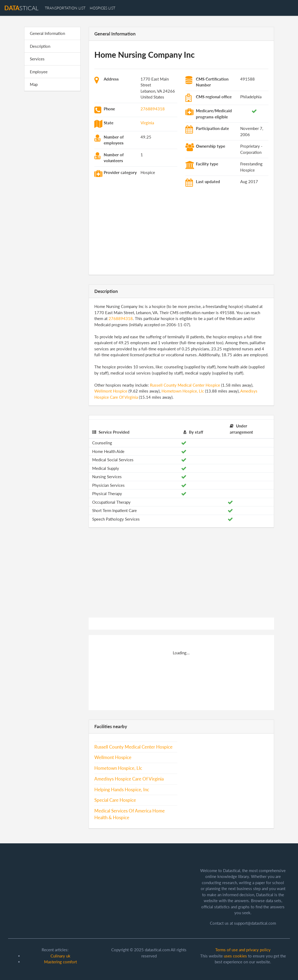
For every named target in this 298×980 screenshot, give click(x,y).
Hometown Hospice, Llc (183, 391)
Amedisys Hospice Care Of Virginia (129, 779)
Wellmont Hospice (111, 391)
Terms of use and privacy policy (243, 950)
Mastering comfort (60, 962)
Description (40, 46)
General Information (47, 33)
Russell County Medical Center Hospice (185, 385)
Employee (39, 72)
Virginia (147, 123)
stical (21, 8)
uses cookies (235, 956)
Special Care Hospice (115, 800)
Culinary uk (60, 956)
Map (34, 84)
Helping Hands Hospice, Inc (122, 790)
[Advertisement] (52, 178)
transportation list (65, 8)
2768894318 (153, 109)
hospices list (103, 8)
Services (37, 59)
